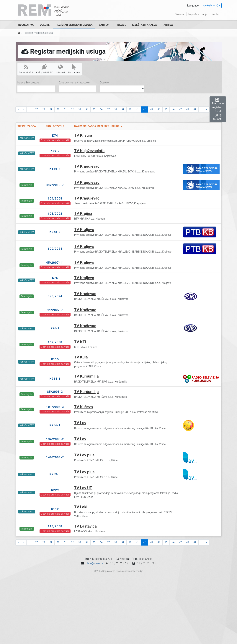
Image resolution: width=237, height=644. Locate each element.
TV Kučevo (84, 407)
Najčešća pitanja (198, 14)
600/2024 (55, 249)
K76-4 (55, 328)
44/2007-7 (55, 310)
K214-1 (55, 379)
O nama (179, 14)
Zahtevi (104, 25)
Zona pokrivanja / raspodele (74, 83)
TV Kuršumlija (86, 376)
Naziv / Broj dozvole (28, 83)
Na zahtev (74, 69)
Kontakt (216, 14)
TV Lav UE (83, 488)
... (30, 109)
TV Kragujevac (87, 166)
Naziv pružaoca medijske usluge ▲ (98, 126)
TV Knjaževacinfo (89, 151)
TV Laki (81, 507)
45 (166, 109)
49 (195, 109)
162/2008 (55, 342)
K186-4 (55, 169)
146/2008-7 (55, 457)
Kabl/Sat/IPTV (45, 69)
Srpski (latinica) (210, 6)
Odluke (45, 25)
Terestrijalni (26, 69)
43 (152, 109)
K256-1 (55, 425)
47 (180, 109)
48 (188, 109)
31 (65, 109)
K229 (55, 490)
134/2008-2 (55, 439)
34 (87, 109)
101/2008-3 (55, 407)
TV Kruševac (85, 294)
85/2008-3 (55, 392)
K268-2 (55, 232)
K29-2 (55, 151)
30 (58, 109)
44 (159, 109)
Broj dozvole (55, 126)
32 (73, 109)
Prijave (121, 25)
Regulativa (26, 25)
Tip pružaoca (27, 126)
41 (137, 109)
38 (116, 109)
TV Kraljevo (84, 230)
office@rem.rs (94, 563)
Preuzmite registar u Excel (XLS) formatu (218, 109)
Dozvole (104, 83)
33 (80, 109)
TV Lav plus (84, 455)
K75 (55, 278)
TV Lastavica (85, 526)
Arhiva (168, 25)
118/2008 (55, 526)
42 (144, 109)
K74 (55, 136)
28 (44, 109)
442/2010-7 (55, 185)
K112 (55, 509)
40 (130, 109)
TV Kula (81, 357)
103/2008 (55, 214)
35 (94, 109)
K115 (55, 359)
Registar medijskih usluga (74, 25)
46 (173, 109)
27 (37, 109)
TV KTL (81, 342)
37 (108, 109)
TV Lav (80, 423)
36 (101, 109)
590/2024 (55, 296)
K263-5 (55, 474)
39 (123, 109)
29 (51, 109)
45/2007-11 (55, 263)
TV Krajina (83, 213)
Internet (61, 69)
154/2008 (55, 199)
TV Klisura (83, 135)
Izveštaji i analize (145, 25)
